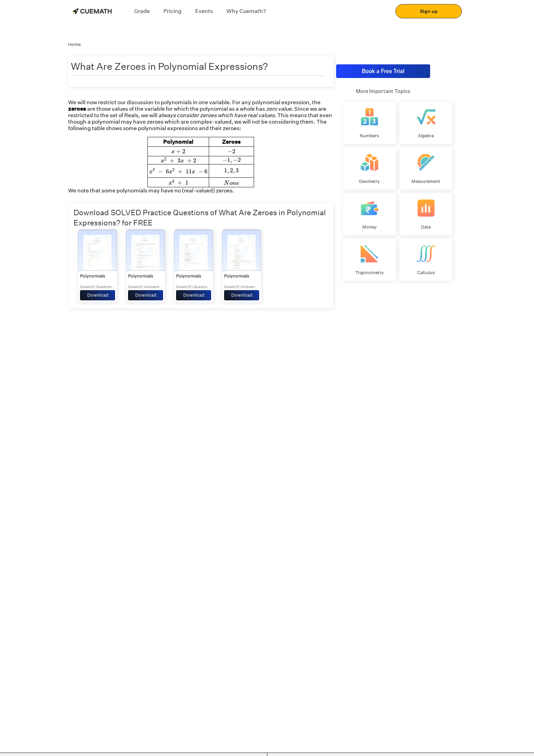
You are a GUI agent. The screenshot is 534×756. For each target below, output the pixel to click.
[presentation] (178, 152)
